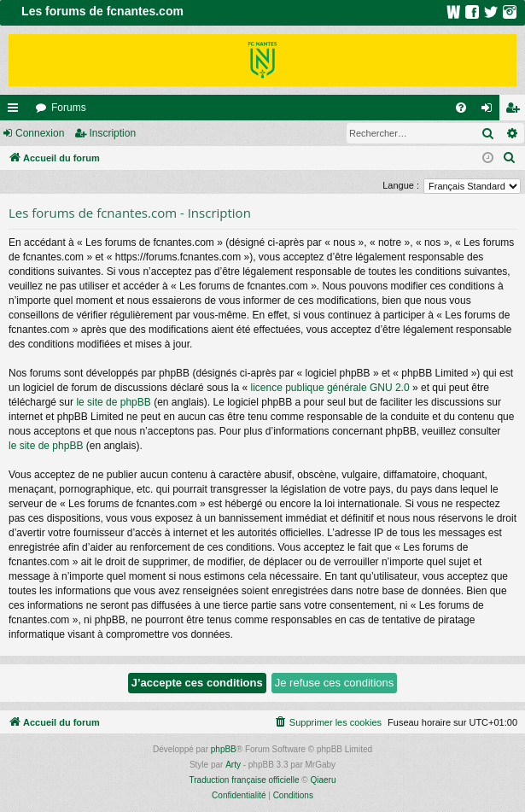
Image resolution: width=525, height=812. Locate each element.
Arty (233, 765)
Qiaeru (323, 780)
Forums (69, 108)
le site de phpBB (113, 402)
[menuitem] (461, 108)
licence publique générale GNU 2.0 (330, 388)
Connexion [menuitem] (490, 111)
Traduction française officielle (245, 780)
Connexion (40, 133)
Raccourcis (16, 111)
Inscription (112, 133)
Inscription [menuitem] (516, 111)
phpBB (224, 749)
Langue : (401, 185)
